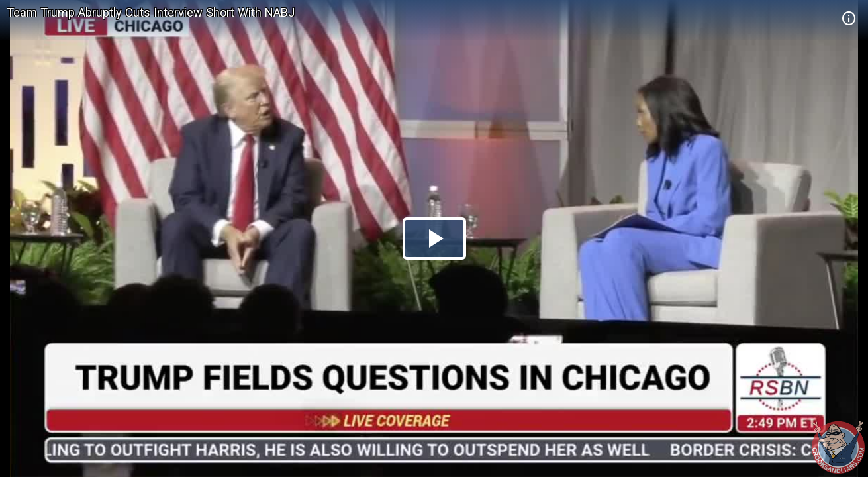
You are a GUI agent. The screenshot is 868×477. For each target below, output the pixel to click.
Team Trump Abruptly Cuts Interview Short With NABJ (151, 12)
